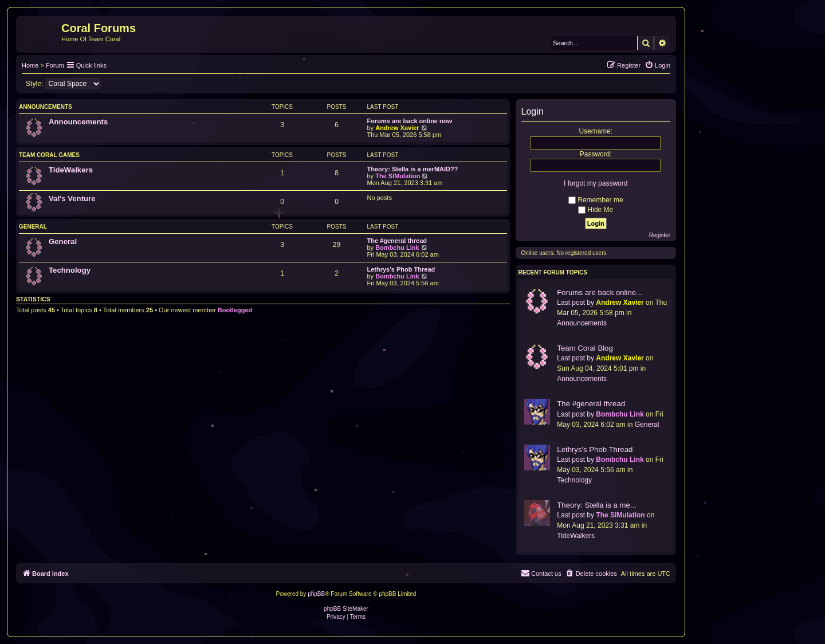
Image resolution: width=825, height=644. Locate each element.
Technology (70, 270)
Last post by (575, 303)
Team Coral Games (49, 155)
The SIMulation (398, 176)
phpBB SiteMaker (346, 609)
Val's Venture (72, 199)
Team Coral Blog (585, 348)
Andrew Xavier (397, 128)
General (33, 227)
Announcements (46, 107)
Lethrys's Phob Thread (401, 269)
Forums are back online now (410, 121)
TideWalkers (71, 170)
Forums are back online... (600, 292)
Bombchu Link (397, 248)
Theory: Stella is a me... (597, 505)
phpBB (316, 594)
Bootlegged (235, 310)
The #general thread (397, 241)
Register (660, 235)
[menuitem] (657, 65)
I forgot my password (596, 183)
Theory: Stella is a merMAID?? (413, 169)
